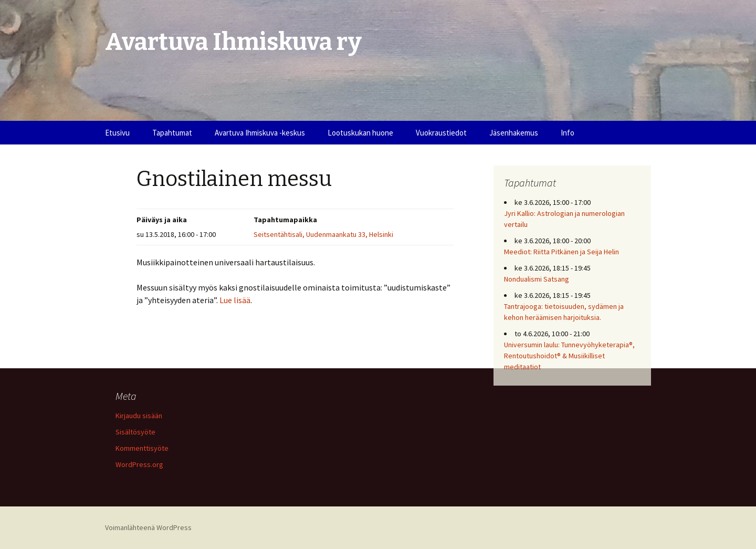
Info (568, 133)
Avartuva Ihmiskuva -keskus (260, 133)
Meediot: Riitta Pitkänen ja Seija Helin (561, 252)
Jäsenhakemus (514, 133)
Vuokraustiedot (441, 133)
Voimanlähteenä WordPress (148, 527)
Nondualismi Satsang (537, 279)
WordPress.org (139, 464)
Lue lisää (235, 300)
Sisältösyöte (135, 432)
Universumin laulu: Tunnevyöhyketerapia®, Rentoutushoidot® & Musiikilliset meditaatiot (569, 356)
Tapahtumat (172, 133)
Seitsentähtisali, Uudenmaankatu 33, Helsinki (323, 234)
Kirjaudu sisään (139, 416)
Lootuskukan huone (360, 133)
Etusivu (117, 133)
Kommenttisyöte (142, 448)
